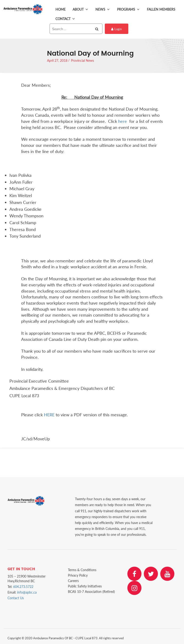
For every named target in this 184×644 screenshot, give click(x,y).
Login (116, 29)
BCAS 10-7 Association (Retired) (91, 592)
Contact (65, 19)
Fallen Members (161, 9)
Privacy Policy (78, 575)
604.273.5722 (23, 587)
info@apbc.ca (27, 592)
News (103, 9)
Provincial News (82, 60)
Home (61, 9)
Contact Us (16, 598)
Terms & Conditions (82, 570)
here (123, 121)
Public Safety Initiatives (85, 586)
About (80, 9)
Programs (128, 9)
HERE (49, 415)
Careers (73, 581)
